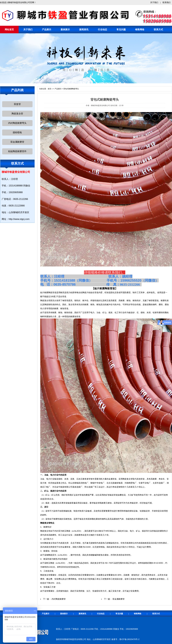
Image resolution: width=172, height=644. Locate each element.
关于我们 (154, 2)
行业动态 (102, 30)
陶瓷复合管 (17, 114)
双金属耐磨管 (17, 142)
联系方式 (158, 30)
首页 (49, 89)
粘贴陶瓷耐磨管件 (17, 151)
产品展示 (47, 30)
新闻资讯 (84, 30)
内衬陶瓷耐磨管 (59, 599)
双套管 (17, 104)
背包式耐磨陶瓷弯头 (71, 89)
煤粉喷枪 (17, 132)
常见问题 (121, 30)
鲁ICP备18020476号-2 (129, 639)
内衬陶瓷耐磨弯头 (17, 123)
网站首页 (9, 30)
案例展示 (65, 30)
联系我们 (167, 2)
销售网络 (140, 30)
